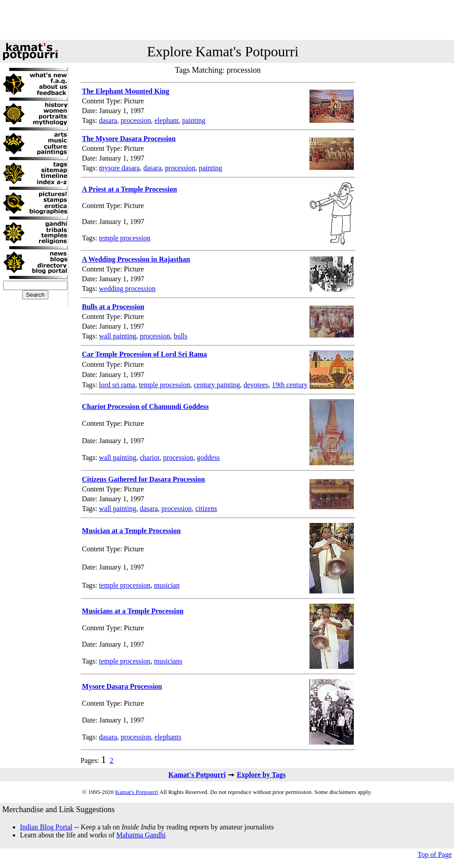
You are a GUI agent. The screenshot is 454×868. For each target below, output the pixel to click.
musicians (168, 661)
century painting (217, 385)
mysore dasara (119, 168)
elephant (167, 120)
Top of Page (435, 854)
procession (136, 120)
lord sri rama (117, 385)
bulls (181, 336)
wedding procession (127, 289)
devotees (256, 385)
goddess (208, 458)
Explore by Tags (261, 775)
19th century (290, 385)
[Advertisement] (227, 20)
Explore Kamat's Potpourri (223, 51)
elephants (168, 737)
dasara (108, 120)
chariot (149, 458)
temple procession (125, 238)
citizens (206, 509)
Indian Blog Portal (46, 827)
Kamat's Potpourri (197, 775)
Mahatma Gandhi (141, 835)
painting (194, 120)
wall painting (117, 336)
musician (167, 585)
